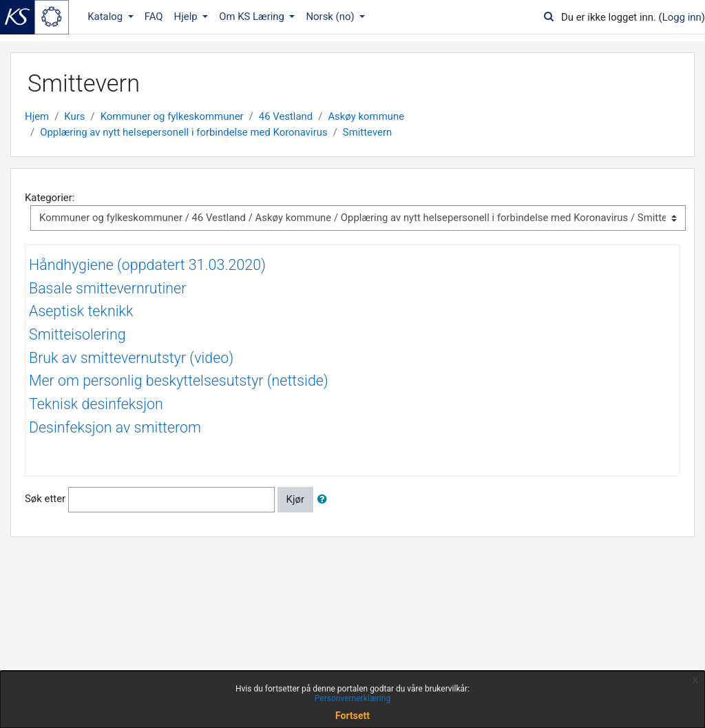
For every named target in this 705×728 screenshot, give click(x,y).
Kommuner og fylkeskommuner (172, 116)
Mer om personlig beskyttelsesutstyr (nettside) (179, 381)
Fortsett (352, 716)
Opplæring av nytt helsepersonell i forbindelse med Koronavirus (183, 132)
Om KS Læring (253, 17)
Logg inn (682, 17)
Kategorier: (50, 198)
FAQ (154, 17)
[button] (325, 499)
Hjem (37, 116)
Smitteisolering (77, 334)
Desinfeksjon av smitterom (115, 427)
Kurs (74, 116)
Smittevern (367, 132)
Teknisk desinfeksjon (96, 404)
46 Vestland (286, 116)
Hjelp (187, 17)
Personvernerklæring (352, 698)
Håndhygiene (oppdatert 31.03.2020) (147, 265)
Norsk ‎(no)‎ (331, 17)
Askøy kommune (366, 116)
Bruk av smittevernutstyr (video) (131, 358)
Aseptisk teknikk (81, 311)
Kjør (295, 499)
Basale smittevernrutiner (107, 288)
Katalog (106, 17)
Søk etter (45, 499)
